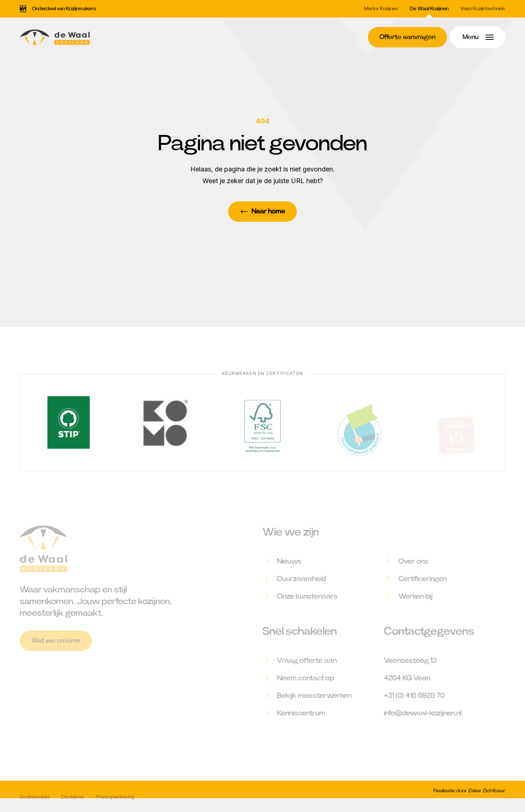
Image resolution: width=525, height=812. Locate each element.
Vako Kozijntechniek (483, 9)
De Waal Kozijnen (429, 9)
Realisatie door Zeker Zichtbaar (469, 795)
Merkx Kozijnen (381, 9)
